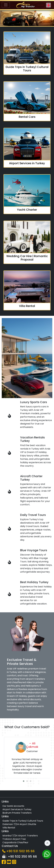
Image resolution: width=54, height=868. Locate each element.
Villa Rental (9, 828)
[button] (51, 17)
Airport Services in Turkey (17, 809)
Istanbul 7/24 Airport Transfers (20, 836)
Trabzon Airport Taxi (14, 839)
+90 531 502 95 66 (20, 851)
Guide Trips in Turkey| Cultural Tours (23, 821)
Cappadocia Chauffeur (15, 842)
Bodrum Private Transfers (17, 813)
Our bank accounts (13, 806)
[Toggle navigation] (6, 5)
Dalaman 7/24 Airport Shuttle (19, 824)
